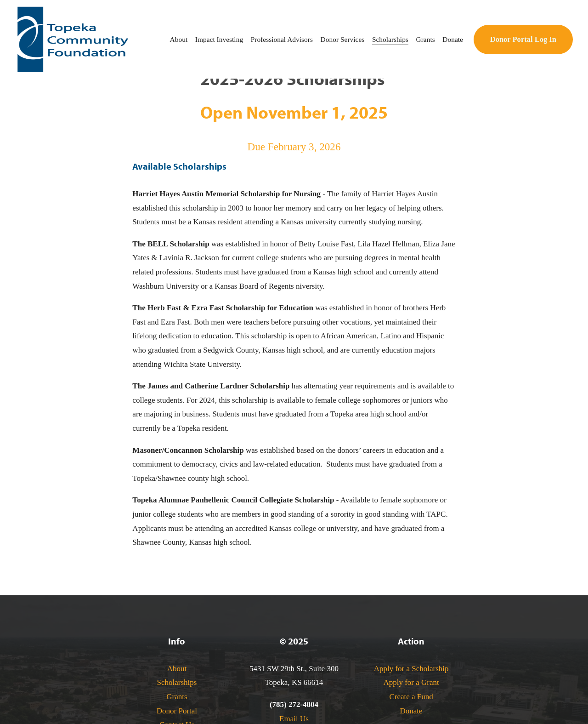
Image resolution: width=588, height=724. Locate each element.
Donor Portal (177, 711)
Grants (177, 697)
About (177, 669)
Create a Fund (411, 697)
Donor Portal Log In (523, 39)
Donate (411, 711)
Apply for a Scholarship (411, 669)
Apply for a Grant (411, 682)
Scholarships (177, 682)
